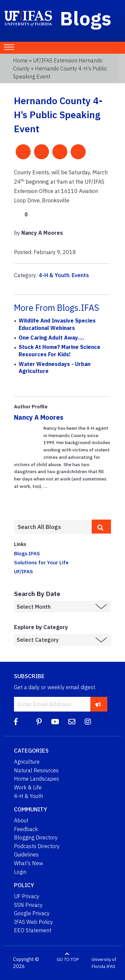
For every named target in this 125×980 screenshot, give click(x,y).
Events (80, 275)
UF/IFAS (23, 571)
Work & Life (28, 787)
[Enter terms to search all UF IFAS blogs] (53, 527)
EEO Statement (33, 930)
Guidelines (26, 854)
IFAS (111, 966)
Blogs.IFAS (27, 553)
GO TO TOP (68, 959)
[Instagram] (88, 722)
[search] (101, 527)
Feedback (26, 829)
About (21, 820)
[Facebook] (16, 722)
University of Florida (104, 963)
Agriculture (27, 762)
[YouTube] (55, 722)
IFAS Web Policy (33, 922)
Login (20, 872)
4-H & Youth (54, 275)
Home (20, 60)
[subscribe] (98, 704)
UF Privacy (27, 896)
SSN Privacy (28, 905)
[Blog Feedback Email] (72, 722)
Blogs (86, 18)
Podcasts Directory (37, 846)
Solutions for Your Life (41, 562)
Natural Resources (36, 770)
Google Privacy (32, 913)
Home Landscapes (36, 779)
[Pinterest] (39, 722)
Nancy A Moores (39, 417)
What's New (28, 863)
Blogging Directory (36, 837)
